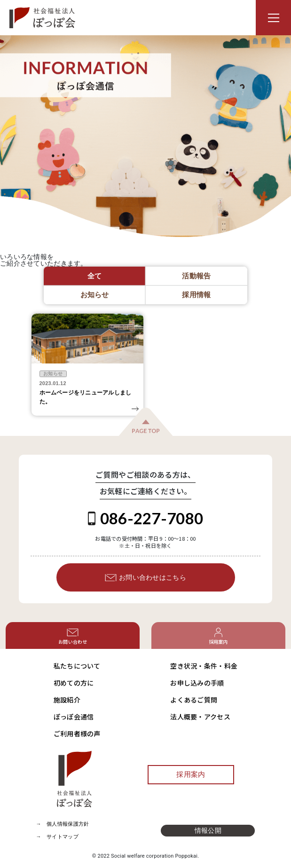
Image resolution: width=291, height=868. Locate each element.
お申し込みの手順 (197, 683)
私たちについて (77, 666)
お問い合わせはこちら (145, 578)
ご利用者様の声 (77, 734)
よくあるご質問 (194, 700)
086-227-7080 (145, 518)
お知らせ (53, 374)
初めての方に (74, 683)
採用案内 (191, 774)
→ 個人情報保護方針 (63, 824)
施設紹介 (67, 700)
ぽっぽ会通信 (74, 717)
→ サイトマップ (57, 837)
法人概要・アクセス (200, 717)
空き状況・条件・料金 (204, 666)
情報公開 (208, 830)
